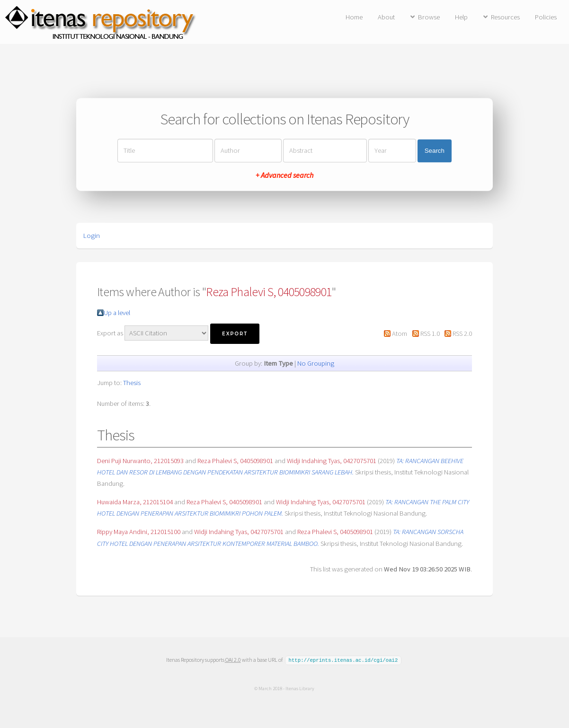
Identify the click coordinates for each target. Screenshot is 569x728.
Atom (400, 333)
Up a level (117, 313)
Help (461, 17)
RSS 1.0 (430, 333)
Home (354, 17)
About (386, 17)
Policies (546, 17)
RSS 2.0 (462, 333)
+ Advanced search (284, 175)
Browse (429, 17)
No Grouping (316, 363)
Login (92, 236)
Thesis (132, 383)
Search (435, 151)
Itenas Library (300, 688)
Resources (505, 17)
